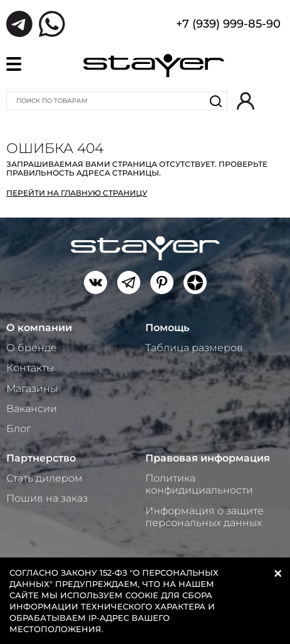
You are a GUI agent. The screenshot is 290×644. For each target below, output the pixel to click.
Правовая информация (208, 458)
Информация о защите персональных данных (205, 517)
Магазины (32, 388)
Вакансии (32, 409)
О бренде (32, 348)
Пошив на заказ (47, 498)
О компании (39, 328)
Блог (18, 429)
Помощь (167, 328)
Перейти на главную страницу (77, 193)
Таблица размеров (194, 348)
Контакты (30, 368)
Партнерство (41, 458)
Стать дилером (44, 478)
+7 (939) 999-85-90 (228, 25)
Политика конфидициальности (199, 484)
